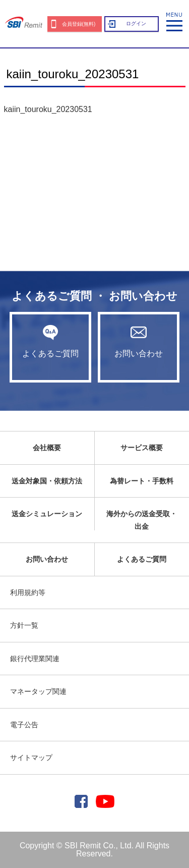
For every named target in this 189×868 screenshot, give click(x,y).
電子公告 (24, 725)
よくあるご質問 (50, 341)
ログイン (136, 23)
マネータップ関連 (38, 691)
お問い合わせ (139, 341)
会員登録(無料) (79, 24)
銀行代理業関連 (35, 659)
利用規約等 (28, 592)
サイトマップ (31, 757)
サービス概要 (142, 448)
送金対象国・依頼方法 (47, 481)
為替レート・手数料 (142, 481)
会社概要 (47, 448)
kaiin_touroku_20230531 (48, 109)
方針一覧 (24, 625)
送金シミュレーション (47, 514)
